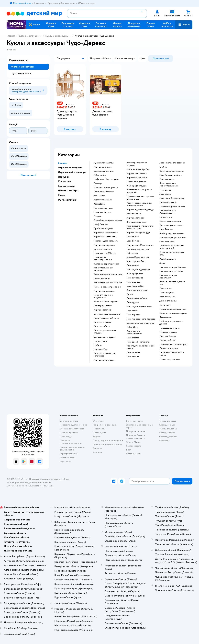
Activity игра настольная (172, 233)
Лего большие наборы (171, 175)
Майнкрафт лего (135, 274)
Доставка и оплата (69, 421)
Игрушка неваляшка (137, 173)
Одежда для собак (168, 437)
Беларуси (49, 486)
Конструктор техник (137, 290)
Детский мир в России (18, 486)
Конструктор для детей (138, 270)
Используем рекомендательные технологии (29, 482)
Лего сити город (135, 278)
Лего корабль (133, 353)
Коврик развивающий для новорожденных (139, 204)
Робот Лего (132, 327)
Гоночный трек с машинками (108, 275)
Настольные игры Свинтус (173, 267)
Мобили (98, 345)
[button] (184, 25)
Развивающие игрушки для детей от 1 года (140, 227)
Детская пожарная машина (107, 314)
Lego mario (132, 311)
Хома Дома (99, 204)
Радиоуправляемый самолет (108, 283)
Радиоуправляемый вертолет (103, 269)
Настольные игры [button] (68, 191)
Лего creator (133, 338)
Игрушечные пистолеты (106, 233)
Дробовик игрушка (103, 229)
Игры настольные (168, 202)
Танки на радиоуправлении (107, 287)
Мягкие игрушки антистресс (174, 344)
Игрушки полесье (103, 167)
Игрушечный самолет (105, 291)
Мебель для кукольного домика (171, 322)
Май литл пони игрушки (106, 187)
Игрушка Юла (100, 349)
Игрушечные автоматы (105, 237)
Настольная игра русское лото (172, 283)
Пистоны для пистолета (106, 241)
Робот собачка (134, 214)
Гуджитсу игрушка (103, 200)
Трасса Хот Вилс (102, 279)
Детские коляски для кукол (173, 313)
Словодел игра (167, 242)
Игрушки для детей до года (140, 210)
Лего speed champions (138, 342)
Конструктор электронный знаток (140, 347)
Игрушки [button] (63, 177)
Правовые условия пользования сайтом (49, 479)
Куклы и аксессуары (57, 36)
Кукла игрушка (167, 293)
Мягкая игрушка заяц (170, 359)
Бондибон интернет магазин (108, 220)
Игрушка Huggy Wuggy (138, 233)
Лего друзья (133, 302)
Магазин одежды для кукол (173, 309)
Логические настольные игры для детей (172, 247)
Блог (128, 450)
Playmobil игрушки (103, 208)
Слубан (163, 167)
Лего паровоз (133, 315)
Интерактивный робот (138, 169)
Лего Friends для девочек (172, 163)
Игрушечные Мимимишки (140, 245)
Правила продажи (69, 433)
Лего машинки (167, 179)
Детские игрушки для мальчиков (104, 355)
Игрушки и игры (19, 60)
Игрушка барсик (168, 336)
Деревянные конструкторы (140, 323)
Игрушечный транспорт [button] (72, 172)
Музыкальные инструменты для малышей (141, 198)
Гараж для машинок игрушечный (103, 296)
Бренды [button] (63, 163)
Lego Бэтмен (133, 241)
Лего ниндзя (133, 265)
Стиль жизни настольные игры (172, 253)
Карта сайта (65, 462)
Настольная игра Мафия (171, 271)
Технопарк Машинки (104, 192)
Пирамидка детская (136, 182)
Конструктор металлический (134, 332)
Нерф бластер (101, 224)
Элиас (162, 263)
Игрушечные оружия (104, 245)
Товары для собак (168, 429)
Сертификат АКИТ (69, 454)
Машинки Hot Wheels (105, 253)
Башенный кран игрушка (106, 302)
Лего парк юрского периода (141, 319)
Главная (11, 36)
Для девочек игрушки (104, 337)
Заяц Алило (99, 196)
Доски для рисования (170, 221)
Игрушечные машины (137, 178)
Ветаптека (164, 441)
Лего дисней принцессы (172, 198)
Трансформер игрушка (138, 249)
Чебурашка (132, 253)
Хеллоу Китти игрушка (138, 257)
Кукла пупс (165, 305)
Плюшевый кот (167, 340)
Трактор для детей (103, 306)
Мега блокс (165, 190)
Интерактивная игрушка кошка (172, 354)
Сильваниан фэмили (104, 171)
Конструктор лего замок (172, 171)
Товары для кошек (168, 421)
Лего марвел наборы (137, 298)
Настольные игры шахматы (173, 238)
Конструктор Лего (136, 261)
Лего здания (133, 357)
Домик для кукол (168, 301)
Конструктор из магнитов (140, 307)
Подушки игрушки (169, 348)
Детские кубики (102, 326)
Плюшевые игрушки (170, 328)
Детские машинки (103, 249)
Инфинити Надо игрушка (106, 179)
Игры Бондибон (168, 259)
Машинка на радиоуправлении (103, 258)
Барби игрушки (167, 297)
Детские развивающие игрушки (105, 332)
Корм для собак (167, 433)
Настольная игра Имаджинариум (168, 212)
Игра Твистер (166, 229)
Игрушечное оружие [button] (70, 168)
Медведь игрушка (168, 332)
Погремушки (100, 341)
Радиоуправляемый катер (106, 318)
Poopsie (98, 216)
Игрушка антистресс (104, 360)
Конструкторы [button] (66, 186)
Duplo (130, 294)
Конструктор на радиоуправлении (169, 184)
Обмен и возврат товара (72, 429)
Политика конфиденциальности (71, 442)
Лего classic (165, 194)
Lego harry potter (135, 286)
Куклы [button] (62, 195)
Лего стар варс (134, 282)
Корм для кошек (167, 425)
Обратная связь (67, 458)
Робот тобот (100, 175)
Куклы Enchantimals (104, 163)
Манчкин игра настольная (172, 206)
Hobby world (166, 217)
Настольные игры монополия (168, 276)
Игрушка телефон (136, 218)
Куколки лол (166, 288)
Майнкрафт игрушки (137, 186)
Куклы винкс (166, 317)
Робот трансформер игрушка (137, 164)
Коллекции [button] (65, 181)
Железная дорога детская (106, 264)
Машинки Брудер (102, 212)
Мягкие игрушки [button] (68, 200)
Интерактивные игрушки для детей (139, 191)
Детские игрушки (29, 36)
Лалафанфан (133, 237)
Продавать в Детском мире (73, 425)
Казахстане (36, 486)
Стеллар (98, 183)
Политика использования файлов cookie (72, 448)
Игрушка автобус (102, 310)
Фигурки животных (136, 222)
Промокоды (66, 437)
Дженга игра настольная (171, 225)
